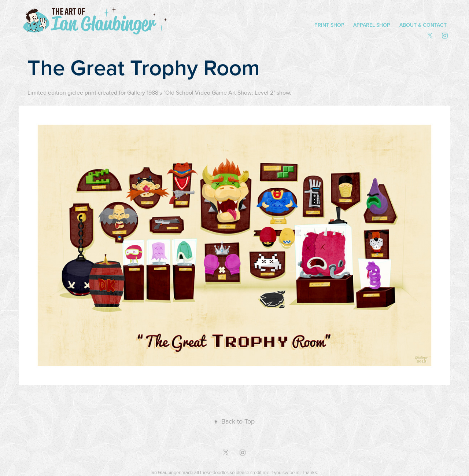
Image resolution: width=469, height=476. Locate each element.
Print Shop (329, 25)
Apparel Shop (372, 25)
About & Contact (423, 25)
